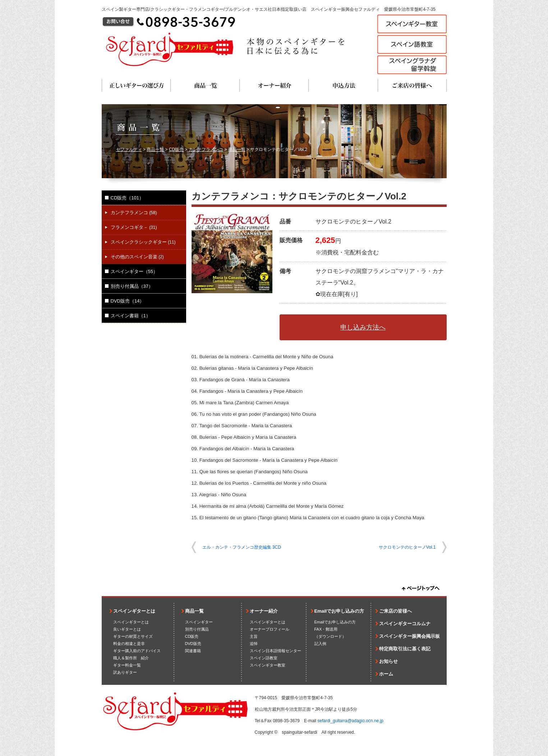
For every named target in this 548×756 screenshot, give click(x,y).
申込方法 (343, 85)
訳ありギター (125, 672)
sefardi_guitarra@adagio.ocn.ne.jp (350, 721)
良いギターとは (127, 629)
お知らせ (388, 661)
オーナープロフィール (270, 629)
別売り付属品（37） (132, 286)
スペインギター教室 (268, 665)
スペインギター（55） (134, 271)
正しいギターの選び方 (136, 85)
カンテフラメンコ (206, 149)
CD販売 (176, 149)
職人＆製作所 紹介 (131, 658)
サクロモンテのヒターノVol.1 (407, 547)
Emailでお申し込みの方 (339, 611)
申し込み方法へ (363, 327)
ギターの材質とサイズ (133, 636)
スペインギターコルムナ (405, 624)
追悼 (254, 644)
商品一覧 (205, 85)
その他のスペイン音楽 (137, 257)
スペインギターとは (134, 611)
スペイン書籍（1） (131, 316)
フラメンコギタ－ (134, 227)
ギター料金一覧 (127, 665)
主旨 (254, 636)
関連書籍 (193, 651)
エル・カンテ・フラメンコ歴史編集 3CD (242, 547)
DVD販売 (193, 644)
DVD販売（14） (128, 301)
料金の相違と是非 (129, 644)
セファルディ (129, 149)
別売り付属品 (197, 629)
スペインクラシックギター (143, 242)
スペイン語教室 (264, 658)
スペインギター (199, 622)
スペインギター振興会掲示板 (409, 636)
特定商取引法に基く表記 (405, 649)
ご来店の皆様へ (412, 85)
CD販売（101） (127, 198)
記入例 (320, 644)
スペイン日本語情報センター (275, 651)
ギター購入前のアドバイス (137, 651)
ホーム (386, 674)
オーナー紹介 (274, 85)
